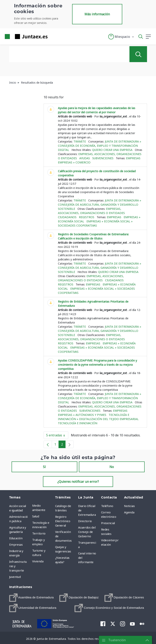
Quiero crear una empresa (112, 150)
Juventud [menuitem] (15, 577)
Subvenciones (103, 158)
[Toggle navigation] (53, 36)
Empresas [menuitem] (16, 544)
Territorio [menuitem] (39, 533)
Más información (97, 14)
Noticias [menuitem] (129, 506)
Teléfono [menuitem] (107, 506)
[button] (121, 37)
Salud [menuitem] (36, 516)
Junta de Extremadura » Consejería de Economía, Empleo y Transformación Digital (100, 146)
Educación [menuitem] (16, 538)
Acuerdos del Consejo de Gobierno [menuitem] (87, 532)
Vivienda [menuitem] (38, 561)
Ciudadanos (67, 217)
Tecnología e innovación (78, 423)
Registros (87, 217)
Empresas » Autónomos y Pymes (82, 415)
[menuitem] (31, 598)
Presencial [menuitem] (108, 523)
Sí (44, 467)
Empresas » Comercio (74, 162)
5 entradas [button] (57, 436)
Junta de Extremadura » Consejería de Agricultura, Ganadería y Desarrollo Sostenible (100, 205)
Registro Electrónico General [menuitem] (63, 521)
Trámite (80, 141)
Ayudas (85, 158)
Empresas (133, 158)
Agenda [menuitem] (129, 512)
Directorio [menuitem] (85, 521)
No (112, 467)
